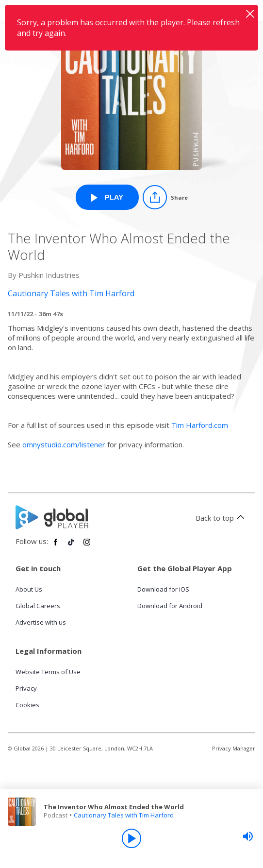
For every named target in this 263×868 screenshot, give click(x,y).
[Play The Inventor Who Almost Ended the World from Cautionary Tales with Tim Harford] (107, 197)
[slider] (248, 836)
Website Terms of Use (48, 672)
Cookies (27, 705)
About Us (29, 589)
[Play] (131, 838)
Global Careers (38, 606)
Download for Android (170, 606)
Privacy (26, 688)
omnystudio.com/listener (64, 444)
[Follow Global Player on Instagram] (87, 546)
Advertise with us (41, 622)
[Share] (165, 197)
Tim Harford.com (200, 425)
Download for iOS (163, 589)
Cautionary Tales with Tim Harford (124, 815)
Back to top (222, 518)
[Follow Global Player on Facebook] (56, 546)
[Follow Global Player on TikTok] (71, 546)
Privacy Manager (234, 748)
